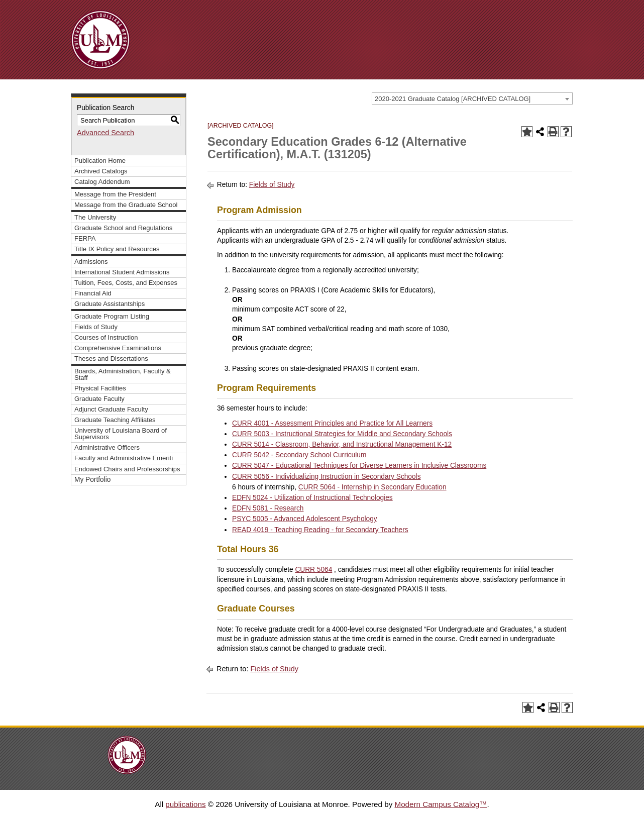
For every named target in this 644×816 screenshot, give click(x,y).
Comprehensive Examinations (118, 348)
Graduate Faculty (99, 399)
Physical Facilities (100, 388)
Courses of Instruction (106, 337)
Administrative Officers (107, 447)
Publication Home (100, 161)
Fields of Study (96, 327)
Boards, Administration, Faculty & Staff (123, 374)
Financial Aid (93, 293)
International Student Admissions (122, 272)
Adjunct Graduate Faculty (111, 409)
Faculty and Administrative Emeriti (124, 458)
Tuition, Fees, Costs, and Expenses (126, 283)
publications (185, 804)
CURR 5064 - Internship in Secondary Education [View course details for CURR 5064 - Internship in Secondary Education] (372, 487)
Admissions (91, 262)
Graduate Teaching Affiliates (115, 420)
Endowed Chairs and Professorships (127, 469)
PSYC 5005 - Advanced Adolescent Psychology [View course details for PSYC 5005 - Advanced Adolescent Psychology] (305, 519)
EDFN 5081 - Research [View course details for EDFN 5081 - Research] (268, 508)
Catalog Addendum (102, 182)
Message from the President (115, 194)
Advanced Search (105, 133)
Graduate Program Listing (112, 316)
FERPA (85, 238)
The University (95, 217)
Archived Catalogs (101, 171)
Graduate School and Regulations (123, 228)
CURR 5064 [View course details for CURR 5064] (313, 570)
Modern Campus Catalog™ (441, 804)
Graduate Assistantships (110, 304)
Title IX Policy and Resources (117, 249)
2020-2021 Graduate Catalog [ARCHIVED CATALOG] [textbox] (453, 99)
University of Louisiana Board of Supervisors (121, 434)
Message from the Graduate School (126, 205)
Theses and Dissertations (111, 359)
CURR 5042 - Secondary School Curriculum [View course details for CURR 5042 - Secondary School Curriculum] (299, 455)
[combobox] (472, 98)
